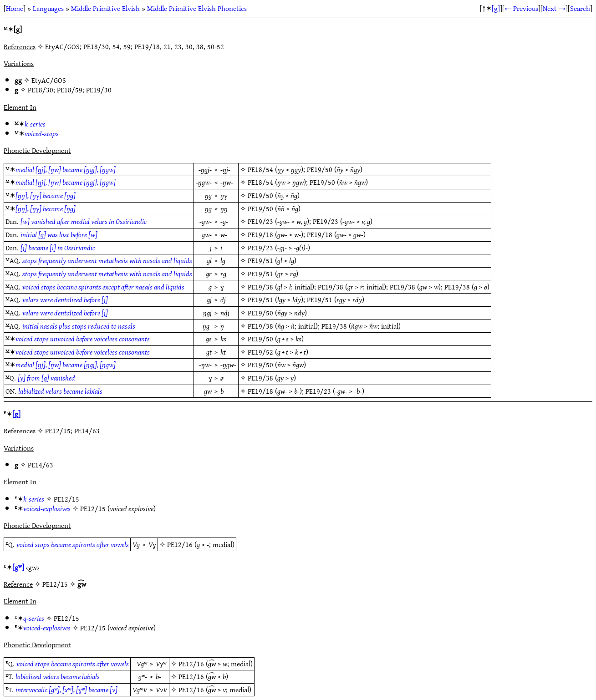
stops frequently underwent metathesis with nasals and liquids (107, 260)
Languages (48, 8)
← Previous (521, 8)
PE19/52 (260, 352)
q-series (34, 618)
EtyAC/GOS (49, 80)
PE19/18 (260, 234)
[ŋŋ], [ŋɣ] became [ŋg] (46, 195)
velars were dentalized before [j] (65, 299)
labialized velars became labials (60, 391)
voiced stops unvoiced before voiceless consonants (83, 339)
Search (580, 8)
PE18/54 (260, 169)
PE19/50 (320, 169)
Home (15, 8)
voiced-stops (42, 133)
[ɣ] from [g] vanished (46, 378)
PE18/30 (41, 90)
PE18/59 (70, 90)
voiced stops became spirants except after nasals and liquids (103, 287)
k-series (35, 124)
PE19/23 (260, 221)
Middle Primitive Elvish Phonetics (197, 8)
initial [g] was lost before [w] (59, 234)
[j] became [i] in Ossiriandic (58, 248)
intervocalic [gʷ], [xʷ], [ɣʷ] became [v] (66, 690)
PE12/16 (180, 544)
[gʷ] (18, 567)
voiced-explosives (47, 508)
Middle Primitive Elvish (105, 8)
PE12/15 (66, 499)
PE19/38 (260, 287)
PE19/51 (260, 260)
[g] (496, 8)
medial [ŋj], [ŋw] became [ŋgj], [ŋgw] (66, 169)
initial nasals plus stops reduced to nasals (79, 326)
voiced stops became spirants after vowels (73, 544)
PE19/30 (99, 90)
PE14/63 (41, 465)
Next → (554, 8)
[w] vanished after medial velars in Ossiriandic (84, 221)
